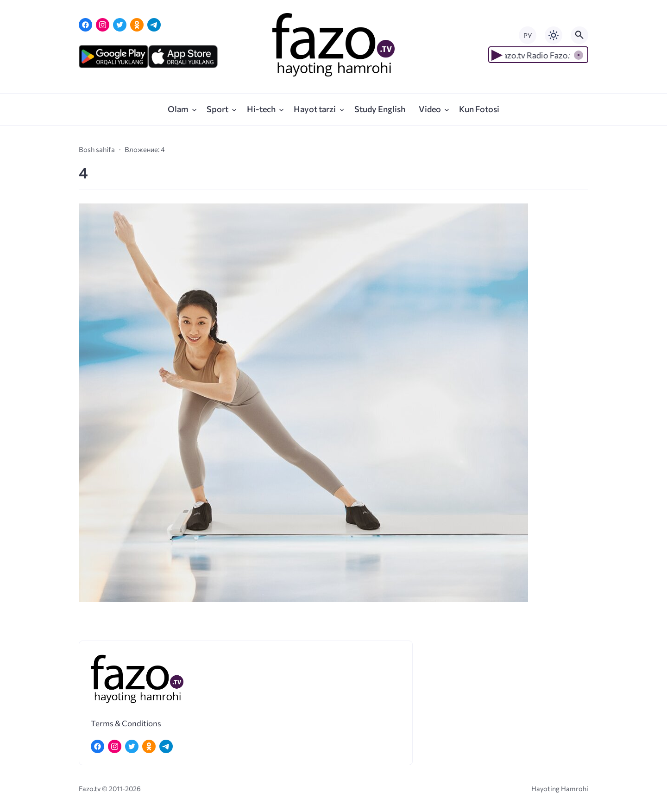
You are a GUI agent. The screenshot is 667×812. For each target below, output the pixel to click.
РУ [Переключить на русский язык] (528, 35)
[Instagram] (103, 25)
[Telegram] (154, 25)
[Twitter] (120, 25)
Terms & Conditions (126, 723)
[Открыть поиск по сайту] (579, 35)
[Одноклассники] (137, 25)
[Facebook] (85, 25)
